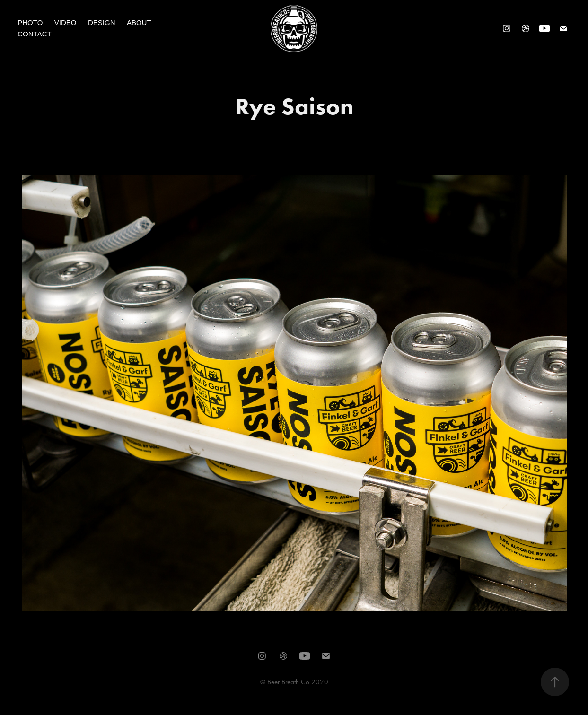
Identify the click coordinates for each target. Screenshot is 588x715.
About (139, 22)
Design (102, 22)
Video (66, 22)
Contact (34, 34)
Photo (30, 22)
